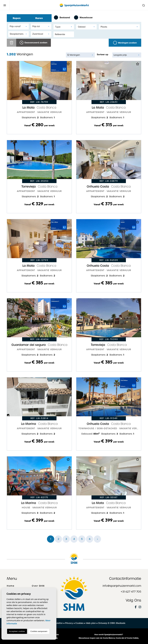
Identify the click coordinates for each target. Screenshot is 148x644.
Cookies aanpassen (39, 631)
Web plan (91, 623)
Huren (40, 18)
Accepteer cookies (17, 631)
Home (11, 586)
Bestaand (62, 17)
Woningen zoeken (125, 43)
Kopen (18, 18)
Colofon (59, 623)
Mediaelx (121, 623)
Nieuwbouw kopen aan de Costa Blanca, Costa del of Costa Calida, (109, 638)
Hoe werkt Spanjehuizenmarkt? (109, 635)
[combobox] (64, 27)
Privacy (69, 623)
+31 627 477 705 (131, 592)
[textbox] (64, 27)
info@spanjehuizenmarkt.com (122, 586)
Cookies (79, 623)
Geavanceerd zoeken (33, 43)
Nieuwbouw (83, 17)
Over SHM (38, 586)
